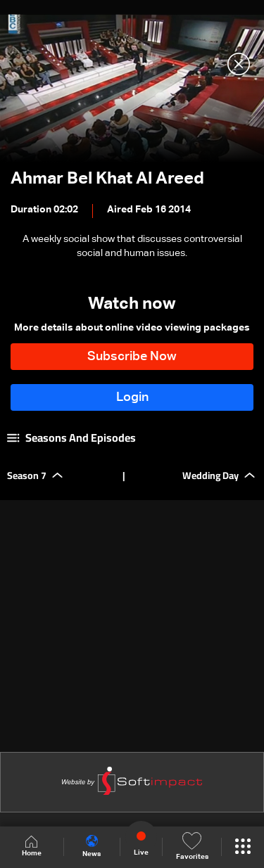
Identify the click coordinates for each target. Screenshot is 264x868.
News (92, 846)
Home (32, 847)
